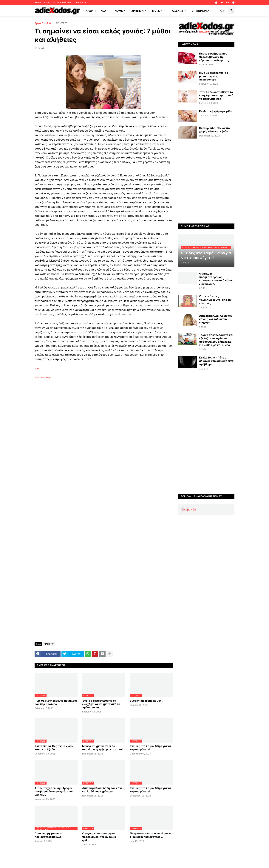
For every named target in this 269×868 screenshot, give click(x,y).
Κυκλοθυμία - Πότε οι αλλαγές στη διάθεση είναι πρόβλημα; (217, 361)
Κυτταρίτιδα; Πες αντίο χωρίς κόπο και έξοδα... (54, 748)
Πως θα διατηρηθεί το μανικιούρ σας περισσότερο (56, 702)
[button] (222, 11)
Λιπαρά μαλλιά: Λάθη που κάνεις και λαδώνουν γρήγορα (104, 790)
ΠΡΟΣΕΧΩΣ (176, 11)
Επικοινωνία (201, 11)
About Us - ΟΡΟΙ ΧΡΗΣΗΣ (58, 3)
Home (38, 3)
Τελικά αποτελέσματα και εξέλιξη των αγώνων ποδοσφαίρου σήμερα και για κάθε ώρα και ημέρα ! (216, 340)
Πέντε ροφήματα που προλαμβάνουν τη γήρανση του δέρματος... (215, 57)
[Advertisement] (94, 422)
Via (37, 368)
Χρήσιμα (137, 11)
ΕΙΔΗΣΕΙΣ (61, 23)
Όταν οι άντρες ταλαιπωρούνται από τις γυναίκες (215, 300)
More (156, 11)
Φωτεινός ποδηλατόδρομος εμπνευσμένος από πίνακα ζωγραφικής (217, 279)
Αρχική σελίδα (44, 23)
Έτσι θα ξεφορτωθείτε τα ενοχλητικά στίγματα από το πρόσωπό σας (101, 704)
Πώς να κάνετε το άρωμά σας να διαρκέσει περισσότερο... (151, 835)
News (119, 11)
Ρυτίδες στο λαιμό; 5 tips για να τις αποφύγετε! (150, 748)
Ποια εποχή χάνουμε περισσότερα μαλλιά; (48, 835)
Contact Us (80, 3)
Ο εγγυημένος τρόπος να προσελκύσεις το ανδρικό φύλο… (99, 837)
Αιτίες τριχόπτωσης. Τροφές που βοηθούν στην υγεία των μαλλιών (54, 791)
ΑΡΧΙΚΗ (91, 11)
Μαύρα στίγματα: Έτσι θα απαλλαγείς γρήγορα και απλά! (102, 748)
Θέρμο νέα (189, 509)
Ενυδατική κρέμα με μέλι (146, 701)
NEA (103, 11)
